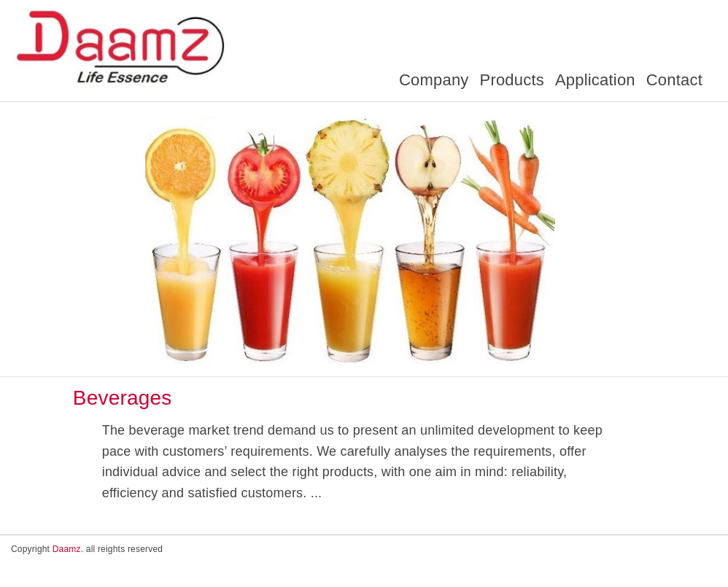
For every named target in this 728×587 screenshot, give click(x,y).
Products (512, 80)
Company (434, 80)
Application (595, 80)
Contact (674, 80)
